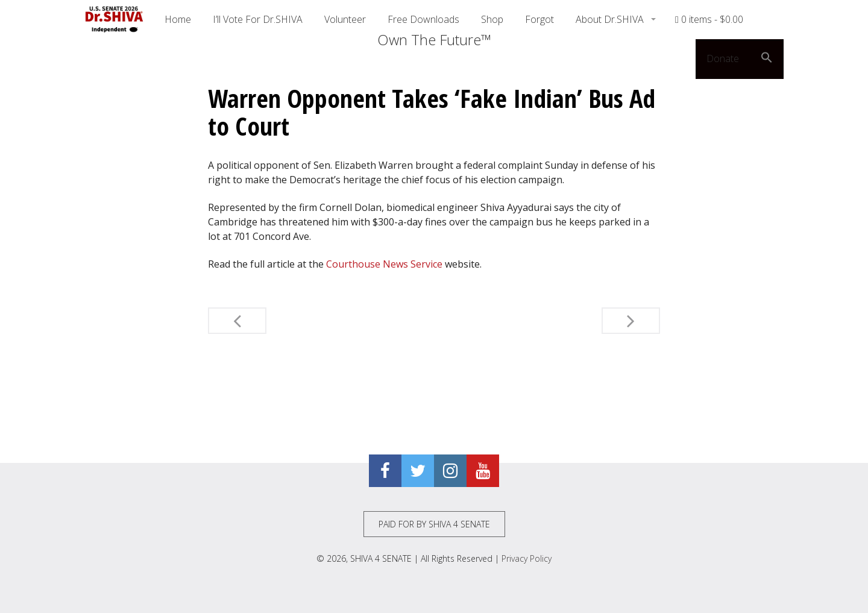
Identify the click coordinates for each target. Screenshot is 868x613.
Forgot (539, 19)
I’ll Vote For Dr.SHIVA (258, 19)
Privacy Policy (527, 558)
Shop (492, 19)
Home (178, 19)
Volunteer (345, 19)
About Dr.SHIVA (611, 19)
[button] (767, 59)
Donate (723, 58)
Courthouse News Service (384, 264)
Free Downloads (423, 19)
